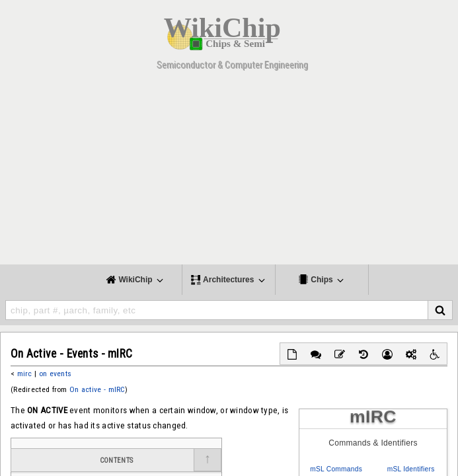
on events (56, 374)
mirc (25, 374)
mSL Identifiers (411, 469)
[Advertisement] (229, 172)
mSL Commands (336, 469)
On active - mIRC (97, 389)
